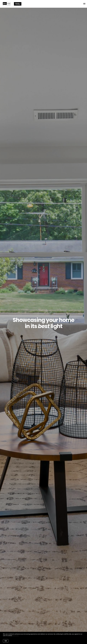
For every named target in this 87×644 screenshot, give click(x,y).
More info (16, 636)
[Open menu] (84, 4)
